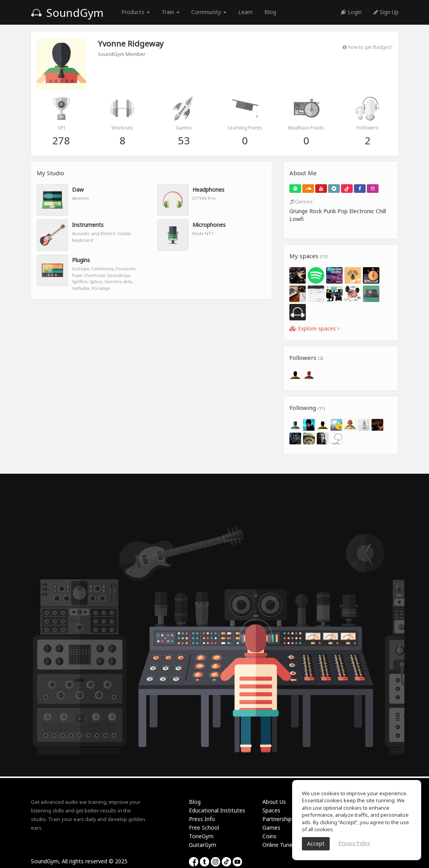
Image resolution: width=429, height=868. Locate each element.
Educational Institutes (217, 810)
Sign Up (386, 12)
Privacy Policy (355, 843)
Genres (301, 201)
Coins (269, 836)
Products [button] (136, 12)
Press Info (202, 819)
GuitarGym (203, 845)
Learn (245, 12)
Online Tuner (278, 845)
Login (351, 12)
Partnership (277, 819)
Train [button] (171, 12)
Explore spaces (314, 328)
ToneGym (201, 836)
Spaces (271, 810)
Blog (270, 12)
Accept (316, 844)
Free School (204, 828)
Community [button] (209, 12)
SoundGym (67, 13)
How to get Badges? (367, 47)
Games (271, 828)
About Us (274, 802)
